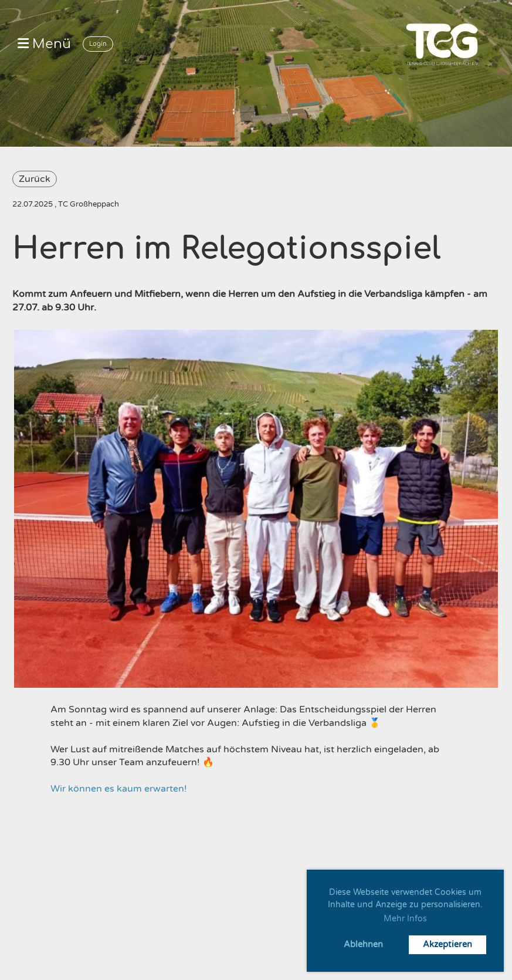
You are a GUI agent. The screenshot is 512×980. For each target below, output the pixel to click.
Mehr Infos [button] (405, 919)
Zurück (35, 179)
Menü (44, 44)
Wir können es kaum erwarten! (119, 789)
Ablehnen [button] (363, 944)
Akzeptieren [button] (447, 944)
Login (98, 44)
